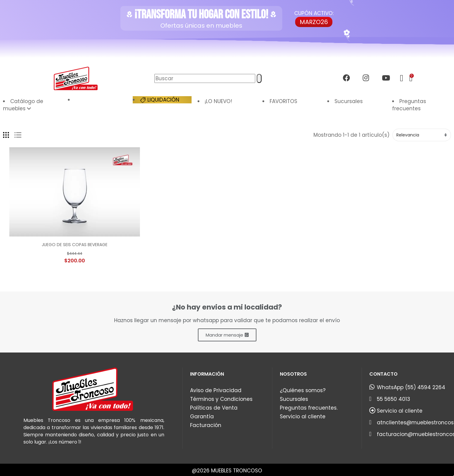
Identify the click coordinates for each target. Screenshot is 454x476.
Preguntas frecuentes (409, 105)
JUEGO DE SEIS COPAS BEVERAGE (75, 245)
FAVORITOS (283, 101)
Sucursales (349, 101)
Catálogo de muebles (23, 105)
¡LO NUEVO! (218, 101)
